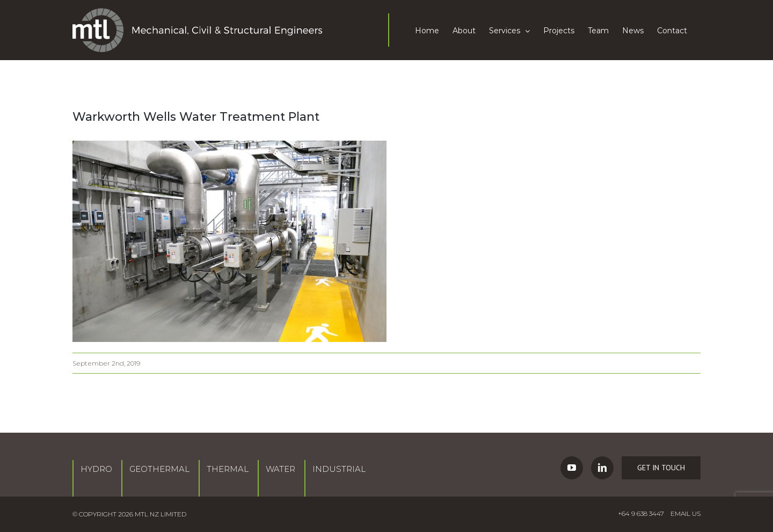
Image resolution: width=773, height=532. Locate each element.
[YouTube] (572, 468)
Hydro (96, 469)
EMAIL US (686, 513)
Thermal (228, 469)
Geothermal (159, 469)
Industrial (339, 469)
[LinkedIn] (602, 468)
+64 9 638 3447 (641, 513)
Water (280, 469)
